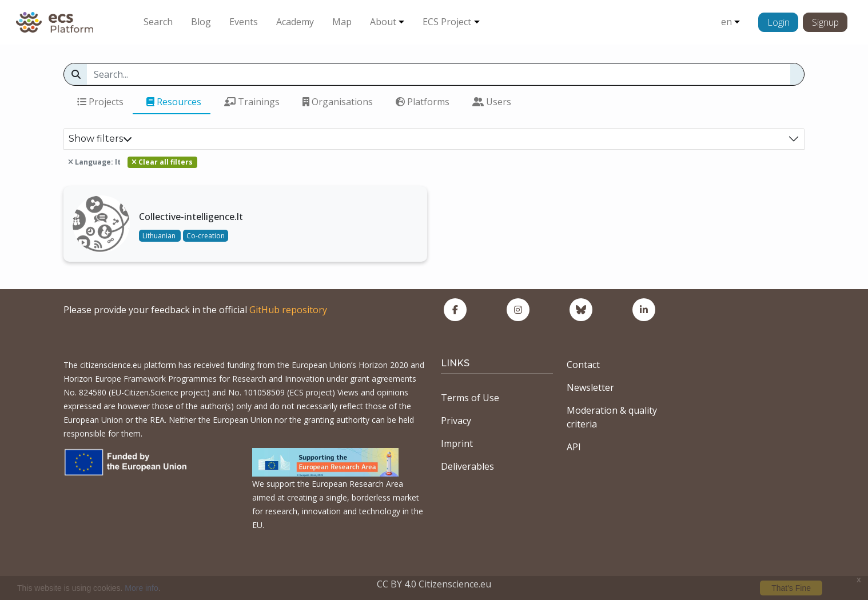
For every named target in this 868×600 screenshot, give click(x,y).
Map (342, 22)
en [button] (726, 22)
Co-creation (206, 236)
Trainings (252, 102)
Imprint (457, 443)
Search (158, 22)
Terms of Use (470, 398)
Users (492, 102)
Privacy (456, 421)
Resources (174, 102)
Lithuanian (160, 236)
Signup (825, 22)
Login (779, 22)
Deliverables (467, 466)
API (574, 447)
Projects (100, 102)
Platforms (423, 102)
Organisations (338, 102)
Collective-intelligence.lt (191, 217)
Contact (583, 365)
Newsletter (590, 387)
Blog (201, 22)
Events (244, 22)
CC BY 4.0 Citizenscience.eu (434, 584)
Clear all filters (162, 162)
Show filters (100, 139)
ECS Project (447, 22)
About (383, 22)
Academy (295, 22)
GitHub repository (288, 310)
